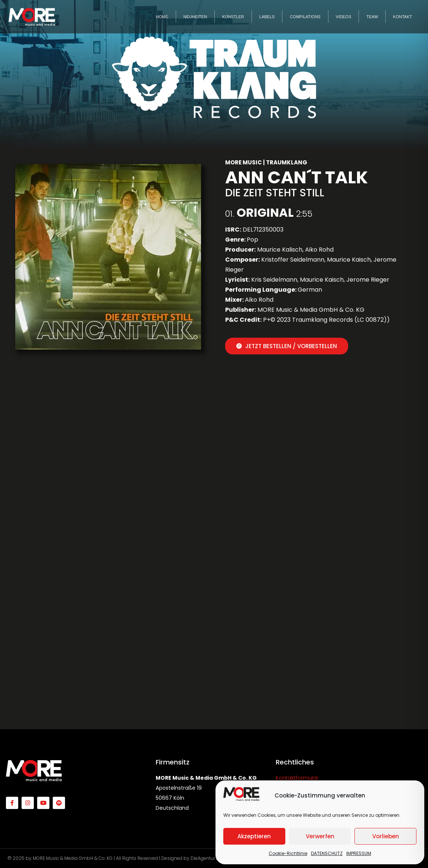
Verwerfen (320, 836)
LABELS (267, 17)
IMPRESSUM (359, 853)
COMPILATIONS (305, 17)
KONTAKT (403, 17)
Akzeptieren (254, 836)
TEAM (372, 17)
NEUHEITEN (195, 17)
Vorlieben (386, 836)
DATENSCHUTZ (327, 853)
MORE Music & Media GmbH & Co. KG (73, 858)
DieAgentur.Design (211, 858)
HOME (162, 17)
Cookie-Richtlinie (288, 853)
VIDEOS (344, 17)
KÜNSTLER (233, 17)
